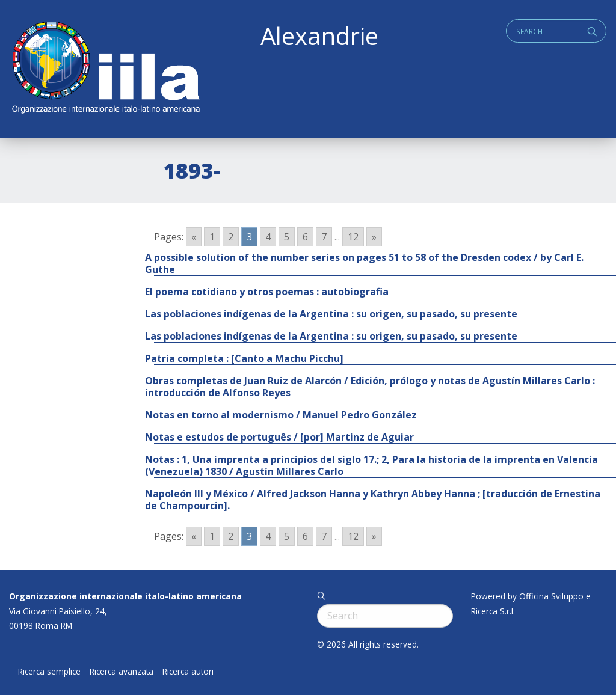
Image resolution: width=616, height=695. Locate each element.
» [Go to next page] (374, 237)
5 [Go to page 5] (287, 237)
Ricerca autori (188, 672)
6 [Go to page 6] (305, 237)
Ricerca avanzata (122, 672)
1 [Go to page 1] (212, 237)
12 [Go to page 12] (353, 237)
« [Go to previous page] (194, 237)
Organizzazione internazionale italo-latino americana (125, 596)
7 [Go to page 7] (324, 237)
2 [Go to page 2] (231, 237)
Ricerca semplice (49, 672)
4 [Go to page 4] (268, 237)
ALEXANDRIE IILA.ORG (105, 69)
